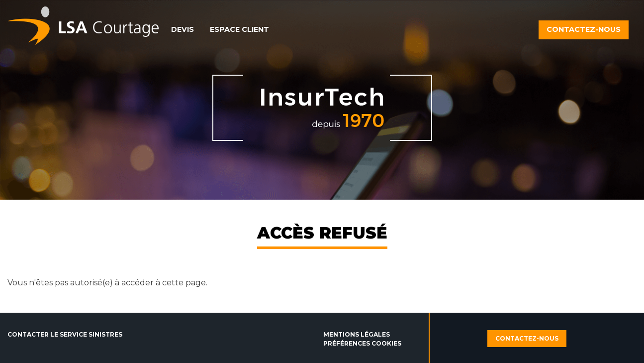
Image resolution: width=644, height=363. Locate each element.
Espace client (239, 29)
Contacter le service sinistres (65, 334)
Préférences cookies (362, 343)
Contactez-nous (584, 29)
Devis (183, 29)
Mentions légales (357, 334)
